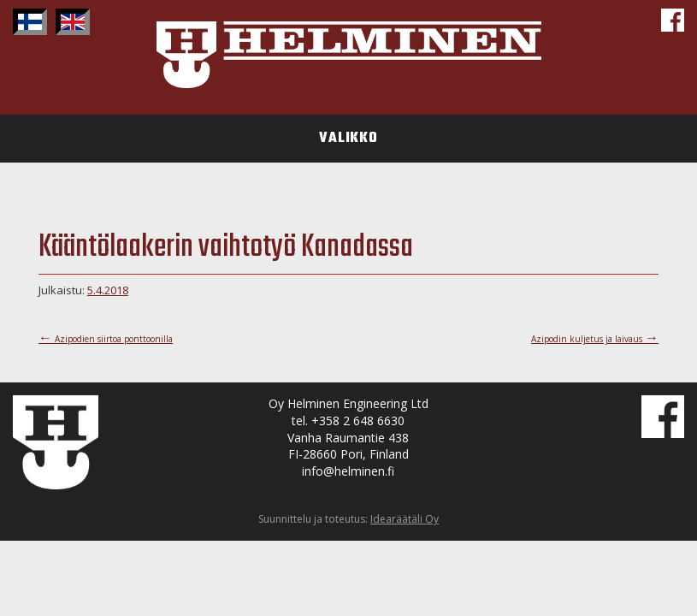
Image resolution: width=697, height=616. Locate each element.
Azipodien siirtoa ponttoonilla (106, 339)
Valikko (348, 139)
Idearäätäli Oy (405, 519)
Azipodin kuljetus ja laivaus (595, 339)
